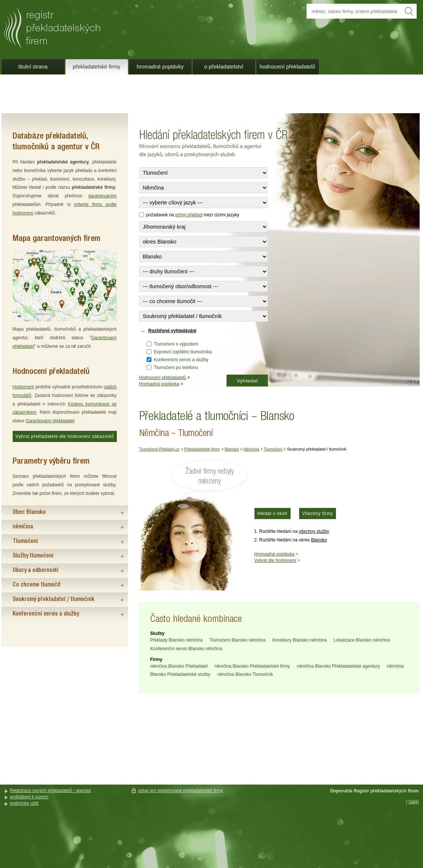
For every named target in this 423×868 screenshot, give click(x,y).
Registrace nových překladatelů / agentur (51, 791)
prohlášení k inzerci (29, 797)
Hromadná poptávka (159, 384)
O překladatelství (224, 67)
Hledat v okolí (273, 514)
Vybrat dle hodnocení (275, 560)
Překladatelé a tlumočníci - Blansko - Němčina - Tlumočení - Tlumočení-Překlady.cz (100, 25)
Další (414, 802)
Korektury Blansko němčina (299, 640)
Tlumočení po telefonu (176, 368)
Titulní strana (33, 67)
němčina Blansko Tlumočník (245, 674)
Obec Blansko (29, 512)
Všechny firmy (318, 514)
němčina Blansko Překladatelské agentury (338, 666)
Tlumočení (25, 541)
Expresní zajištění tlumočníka (183, 352)
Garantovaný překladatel (50, 421)
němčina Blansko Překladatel (179, 666)
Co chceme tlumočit (37, 585)
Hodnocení (23, 387)
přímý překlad (189, 215)
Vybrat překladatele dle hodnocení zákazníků (65, 436)
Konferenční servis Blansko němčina (186, 649)
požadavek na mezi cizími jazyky (189, 215)
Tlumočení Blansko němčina (238, 640)
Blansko (319, 540)
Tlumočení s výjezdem (176, 344)
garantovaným (102, 196)
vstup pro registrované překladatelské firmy (181, 791)
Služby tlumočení (33, 556)
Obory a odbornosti (36, 570)
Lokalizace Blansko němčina (362, 640)
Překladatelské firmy (97, 67)
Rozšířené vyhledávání (172, 331)
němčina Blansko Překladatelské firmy (252, 666)
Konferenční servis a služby (181, 360)
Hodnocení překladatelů (163, 378)
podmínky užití (24, 803)
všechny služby (314, 531)
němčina (23, 527)
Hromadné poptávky (160, 67)
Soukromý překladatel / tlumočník (54, 600)
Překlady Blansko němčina (177, 640)
